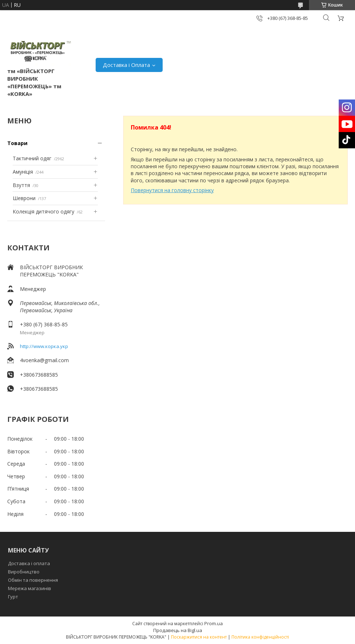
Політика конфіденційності (260, 637)
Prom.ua (214, 623)
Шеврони (24, 198)
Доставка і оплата (29, 563)
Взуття (21, 185)
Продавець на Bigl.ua (178, 630)
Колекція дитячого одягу (43, 211)
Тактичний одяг (32, 158)
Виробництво (24, 572)
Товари (17, 143)
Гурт (13, 597)
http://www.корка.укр (44, 346)
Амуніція (23, 172)
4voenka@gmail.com (44, 360)
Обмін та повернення (33, 580)
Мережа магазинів (30, 588)
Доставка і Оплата (126, 65)
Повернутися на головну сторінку (172, 190)
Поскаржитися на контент (199, 637)
